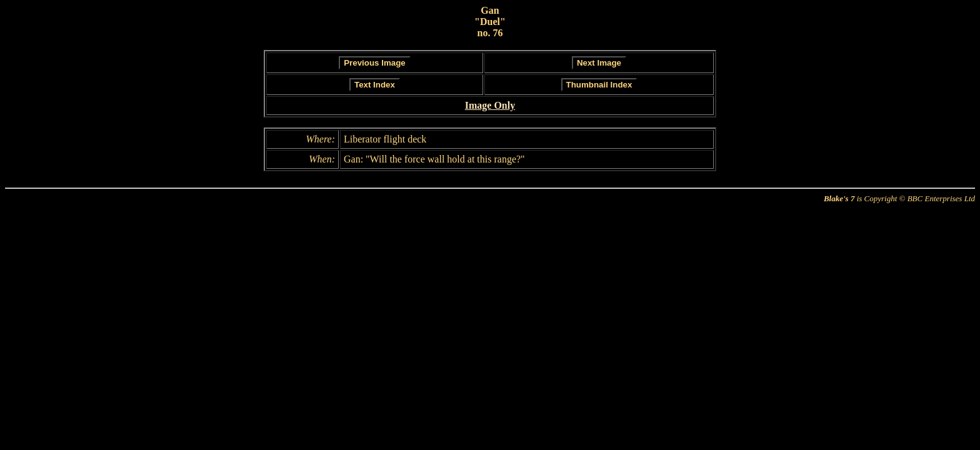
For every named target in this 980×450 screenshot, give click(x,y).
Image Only (490, 105)
